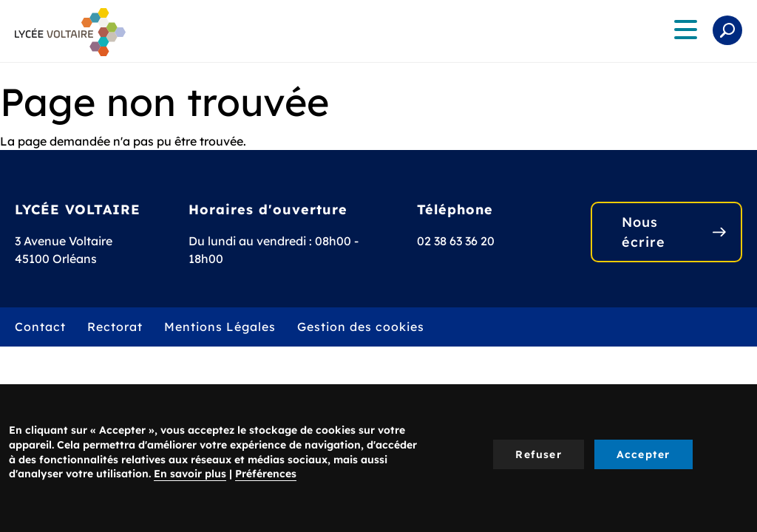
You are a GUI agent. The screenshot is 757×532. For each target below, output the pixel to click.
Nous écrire (644, 232)
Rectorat (115, 327)
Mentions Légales (220, 327)
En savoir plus (190, 474)
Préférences (266, 474)
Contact (40, 327)
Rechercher (727, 30)
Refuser (538, 454)
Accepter (644, 454)
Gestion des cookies (361, 327)
